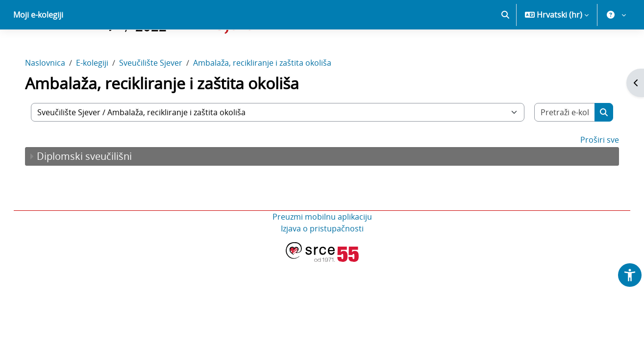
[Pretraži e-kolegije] (556, 147)
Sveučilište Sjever (161, 97)
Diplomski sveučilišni (94, 190)
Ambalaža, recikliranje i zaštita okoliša (272, 97)
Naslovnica (55, 97)
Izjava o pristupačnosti (322, 263)
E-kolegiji (102, 97)
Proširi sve (590, 174)
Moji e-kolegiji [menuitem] (38, 49)
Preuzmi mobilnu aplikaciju (322, 251)
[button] (505, 49)
